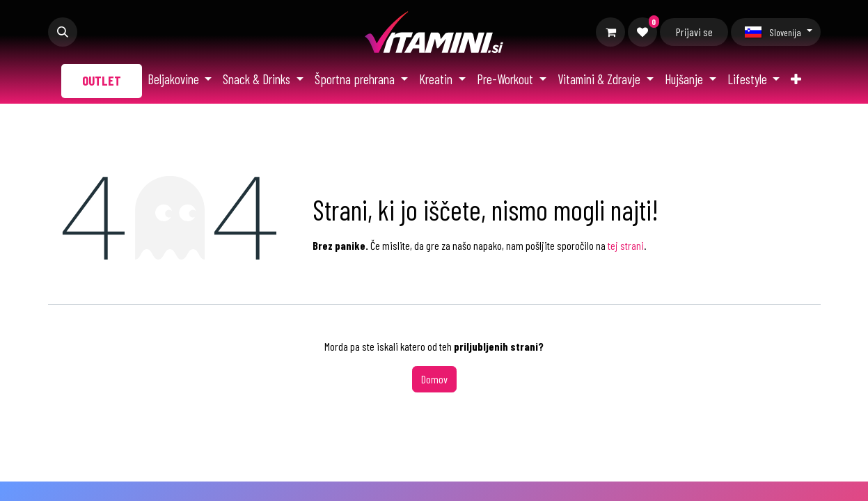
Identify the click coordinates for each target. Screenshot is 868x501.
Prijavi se (694, 32)
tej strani (626, 245)
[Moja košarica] (610, 32)
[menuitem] (102, 81)
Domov (434, 379)
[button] (63, 32)
